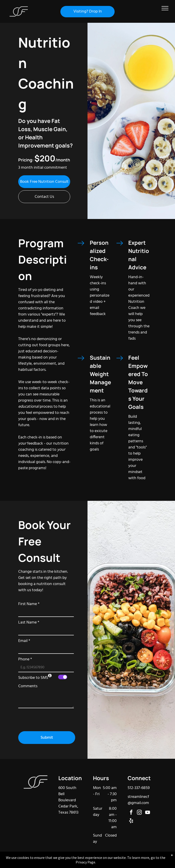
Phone (25, 659)
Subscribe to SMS (33, 678)
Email (24, 641)
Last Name (29, 622)
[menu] (165, 8)
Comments (28, 686)
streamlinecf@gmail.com (138, 800)
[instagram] (139, 813)
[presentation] (53, 718)
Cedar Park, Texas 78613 (68, 809)
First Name (29, 604)
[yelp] (131, 821)
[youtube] (148, 813)
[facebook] (131, 813)
